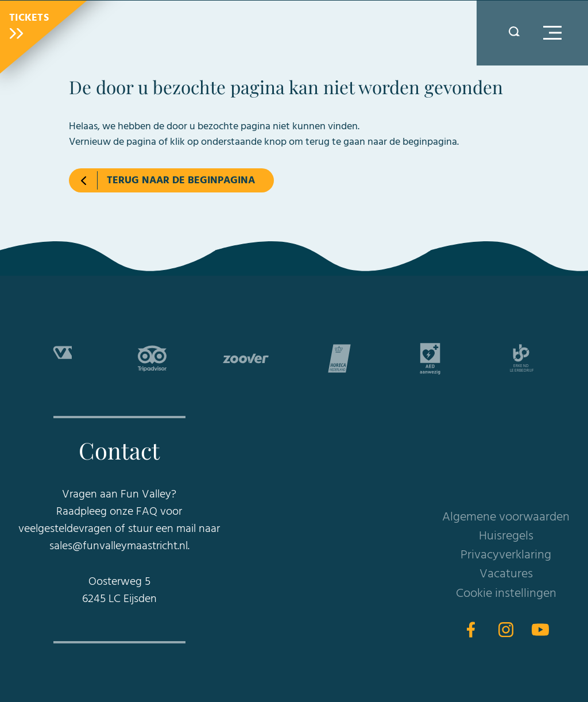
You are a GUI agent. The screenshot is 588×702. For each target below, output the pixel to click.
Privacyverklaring (506, 555)
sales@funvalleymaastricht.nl (119, 546)
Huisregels (506, 536)
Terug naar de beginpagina (181, 181)
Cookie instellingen (506, 594)
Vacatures (506, 574)
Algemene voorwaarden (506, 517)
